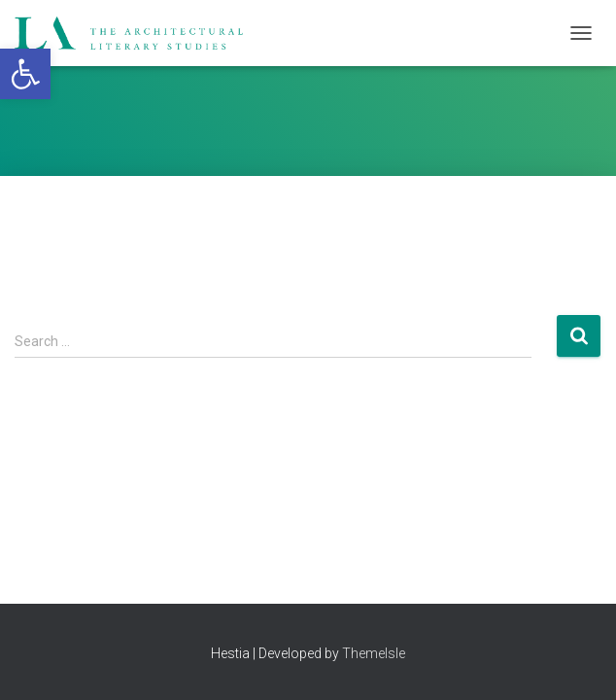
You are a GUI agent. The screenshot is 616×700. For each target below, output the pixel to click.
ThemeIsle (374, 653)
